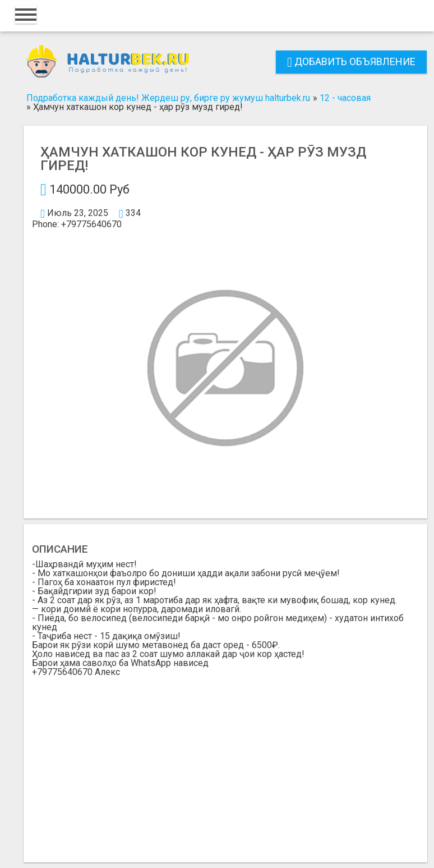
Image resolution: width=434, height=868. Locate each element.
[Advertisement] (225, 761)
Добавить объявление (351, 61)
